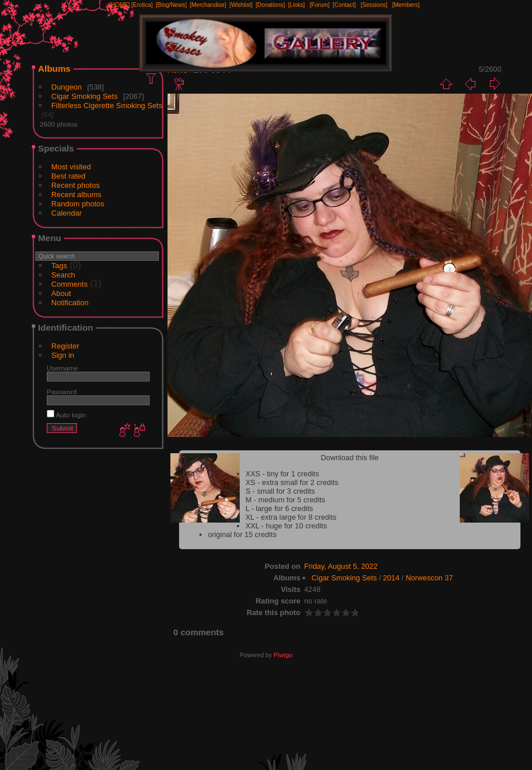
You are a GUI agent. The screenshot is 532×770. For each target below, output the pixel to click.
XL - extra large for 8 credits (291, 517)
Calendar (67, 213)
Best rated (68, 176)
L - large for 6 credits (279, 508)
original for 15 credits (242, 534)
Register (65, 346)
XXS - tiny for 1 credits (282, 474)
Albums (54, 69)
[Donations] (271, 5)
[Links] (297, 5)
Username (62, 368)
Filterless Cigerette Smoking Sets (107, 105)
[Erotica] (142, 5)
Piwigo (283, 655)
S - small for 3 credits (280, 491)
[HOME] (120, 5)
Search (63, 275)
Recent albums (77, 195)
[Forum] (319, 5)
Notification (70, 303)
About (61, 293)
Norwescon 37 (429, 578)
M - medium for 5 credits (285, 500)
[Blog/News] (171, 5)
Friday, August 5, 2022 (341, 566)
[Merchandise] (208, 5)
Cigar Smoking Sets (85, 96)
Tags (59, 266)
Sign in (63, 355)
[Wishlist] (241, 5)
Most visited (71, 167)
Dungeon (67, 87)
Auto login (66, 415)
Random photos (78, 204)
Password (62, 392)
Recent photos (76, 185)
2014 (391, 578)
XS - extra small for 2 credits (292, 482)
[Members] (406, 5)
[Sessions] (374, 5)
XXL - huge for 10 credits (286, 526)
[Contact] (344, 5)
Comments (70, 284)
